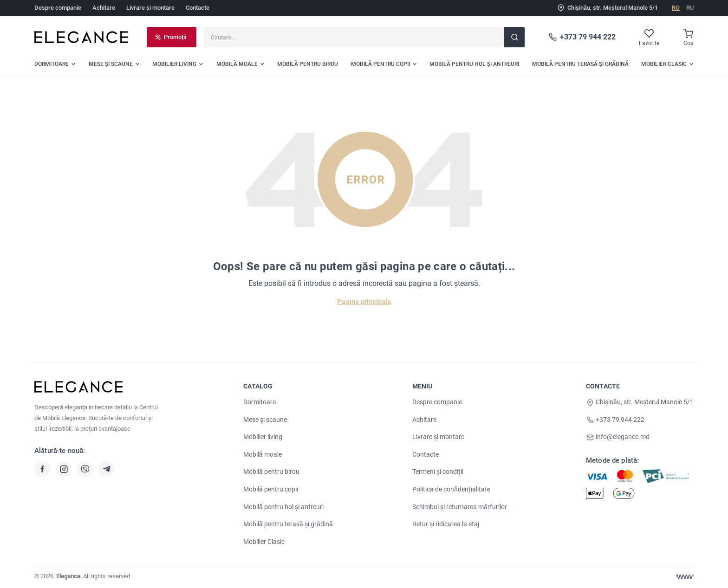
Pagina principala (364, 302)
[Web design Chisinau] (685, 577)
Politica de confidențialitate (451, 489)
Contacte (198, 8)
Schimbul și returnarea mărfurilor (460, 507)
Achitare (104, 8)
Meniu (422, 386)
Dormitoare (260, 402)
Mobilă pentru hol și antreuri (283, 507)
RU (690, 8)
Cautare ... (203, 27)
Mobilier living (263, 437)
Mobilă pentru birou (271, 472)
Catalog (258, 386)
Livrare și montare (150, 8)
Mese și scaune (265, 420)
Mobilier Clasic (264, 542)
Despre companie (58, 8)
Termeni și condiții (438, 472)
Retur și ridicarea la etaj (446, 524)
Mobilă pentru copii (271, 489)
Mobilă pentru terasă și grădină (288, 524)
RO (676, 8)
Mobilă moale (263, 454)
